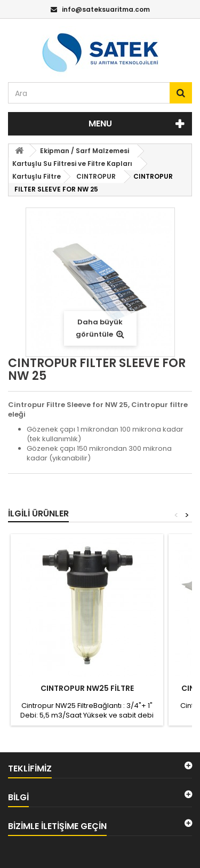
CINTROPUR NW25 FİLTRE (87, 688)
